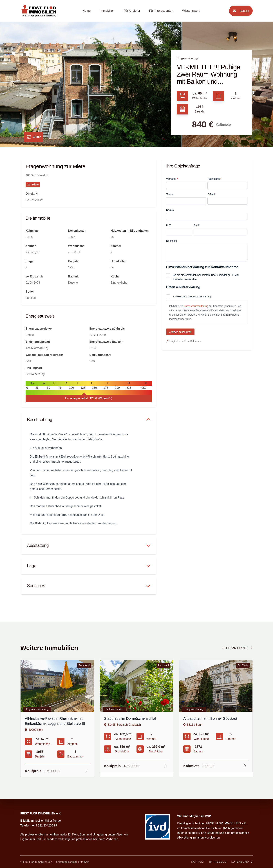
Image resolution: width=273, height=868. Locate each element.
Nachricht (172, 241)
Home (87, 11)
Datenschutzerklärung (196, 306)
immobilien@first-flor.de (46, 821)
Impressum (218, 862)
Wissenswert (191, 11)
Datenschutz (242, 862)
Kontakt (240, 11)
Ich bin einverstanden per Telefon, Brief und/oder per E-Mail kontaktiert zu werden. (206, 277)
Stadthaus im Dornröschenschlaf (130, 718)
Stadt (197, 225)
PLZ (169, 225)
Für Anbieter (132, 11)
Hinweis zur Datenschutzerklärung (192, 297)
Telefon (170, 194)
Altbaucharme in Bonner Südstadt (210, 718)
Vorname (172, 179)
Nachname (214, 179)
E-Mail (212, 194)
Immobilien (107, 11)
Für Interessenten (161, 11)
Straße (170, 210)
